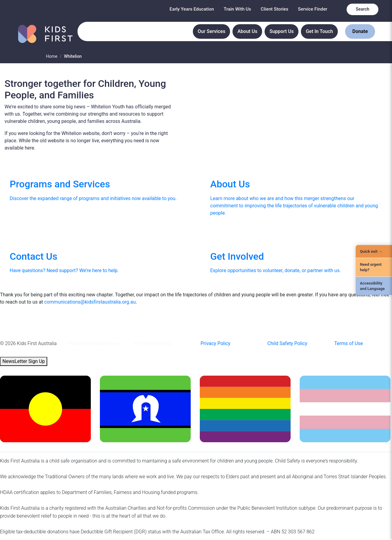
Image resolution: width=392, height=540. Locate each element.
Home (52, 56)
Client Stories (274, 9)
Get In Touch (319, 31)
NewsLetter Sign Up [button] (24, 361)
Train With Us (237, 9)
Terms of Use (349, 343)
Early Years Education (192, 9)
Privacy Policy (215, 343)
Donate (360, 31)
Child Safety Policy (287, 343)
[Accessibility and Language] (374, 286)
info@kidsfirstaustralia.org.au (96, 343)
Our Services (211, 31)
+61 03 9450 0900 (153, 343)
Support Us (282, 31)
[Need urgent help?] (374, 267)
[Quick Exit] (374, 252)
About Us (247, 31)
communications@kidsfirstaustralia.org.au (90, 302)
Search (362, 9)
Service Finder (313, 9)
